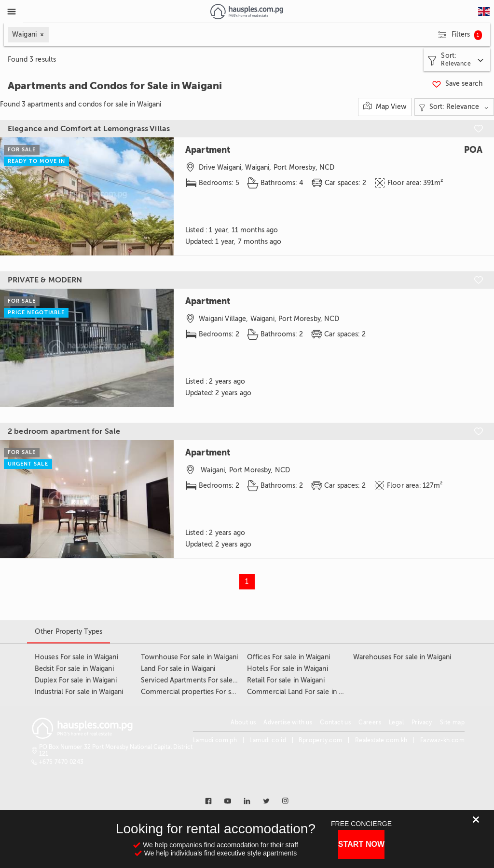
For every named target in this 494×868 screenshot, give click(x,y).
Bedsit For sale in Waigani (74, 669)
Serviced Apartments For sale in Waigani (203, 680)
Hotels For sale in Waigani (288, 669)
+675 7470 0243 (62, 762)
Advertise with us (288, 722)
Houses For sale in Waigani (76, 657)
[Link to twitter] (266, 801)
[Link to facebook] (208, 801)
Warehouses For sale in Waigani (402, 657)
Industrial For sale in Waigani (79, 692)
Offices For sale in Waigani (288, 657)
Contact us (335, 722)
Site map (452, 722)
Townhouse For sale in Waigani (189, 657)
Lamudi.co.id (268, 740)
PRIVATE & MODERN (45, 280)
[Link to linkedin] (247, 801)
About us (243, 722)
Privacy (422, 722)
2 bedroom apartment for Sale (64, 431)
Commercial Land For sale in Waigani (305, 692)
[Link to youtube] (228, 801)
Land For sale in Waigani (178, 669)
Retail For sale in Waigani (286, 680)
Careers (370, 722)
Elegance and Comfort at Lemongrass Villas (89, 129)
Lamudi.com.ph (215, 740)
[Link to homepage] (247, 12)
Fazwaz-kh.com (442, 740)
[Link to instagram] (286, 801)
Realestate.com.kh (381, 740)
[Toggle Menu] (12, 12)
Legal (396, 722)
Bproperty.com (320, 740)
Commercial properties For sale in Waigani (207, 692)
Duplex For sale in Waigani (76, 680)
